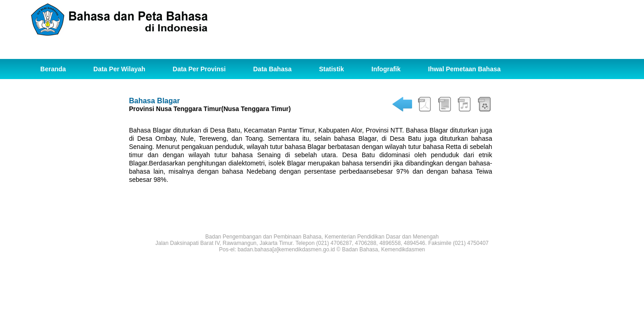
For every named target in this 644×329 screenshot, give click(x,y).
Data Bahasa (272, 69)
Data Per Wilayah (119, 69)
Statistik (332, 69)
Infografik (386, 69)
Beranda (53, 69)
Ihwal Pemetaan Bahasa (464, 69)
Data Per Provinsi (199, 69)
